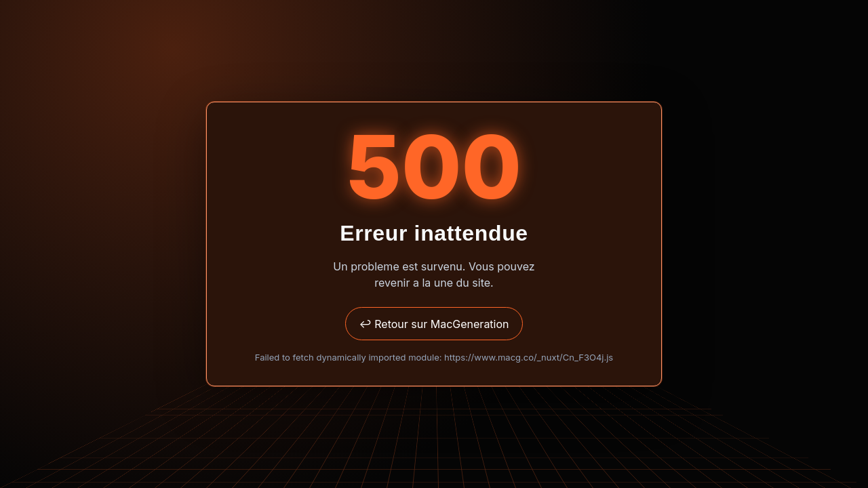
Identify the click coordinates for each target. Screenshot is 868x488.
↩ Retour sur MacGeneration (434, 324)
